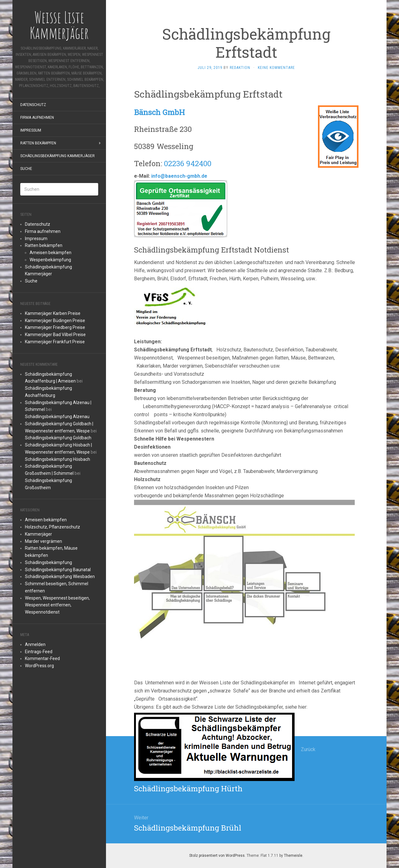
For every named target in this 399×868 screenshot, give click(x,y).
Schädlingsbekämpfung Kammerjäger (58, 156)
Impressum (31, 130)
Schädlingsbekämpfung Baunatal (58, 570)
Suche (26, 169)
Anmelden (35, 644)
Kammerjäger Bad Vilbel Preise (55, 335)
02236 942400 (188, 163)
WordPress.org (39, 666)
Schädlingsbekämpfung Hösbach (58, 459)
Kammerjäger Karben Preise (53, 313)
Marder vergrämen (43, 541)
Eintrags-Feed (39, 652)
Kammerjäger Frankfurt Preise (55, 342)
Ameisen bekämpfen (50, 253)
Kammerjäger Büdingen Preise (55, 321)
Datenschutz (33, 105)
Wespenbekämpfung (50, 260)
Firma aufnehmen (37, 118)
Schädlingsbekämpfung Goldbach (58, 438)
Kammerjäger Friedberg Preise (55, 327)
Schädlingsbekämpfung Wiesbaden (60, 576)
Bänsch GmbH (159, 112)
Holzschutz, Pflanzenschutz (53, 527)
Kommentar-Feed (42, 658)
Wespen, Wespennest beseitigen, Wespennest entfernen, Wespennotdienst (57, 605)
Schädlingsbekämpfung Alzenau (57, 417)
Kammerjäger (38, 534)
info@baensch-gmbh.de (179, 176)
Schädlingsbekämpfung (48, 562)
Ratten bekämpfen (38, 143)
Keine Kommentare (276, 68)
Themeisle (293, 856)
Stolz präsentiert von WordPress (217, 856)
